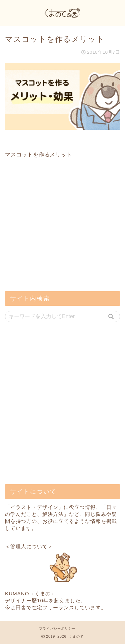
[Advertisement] (55, 238)
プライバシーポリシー (57, 628)
